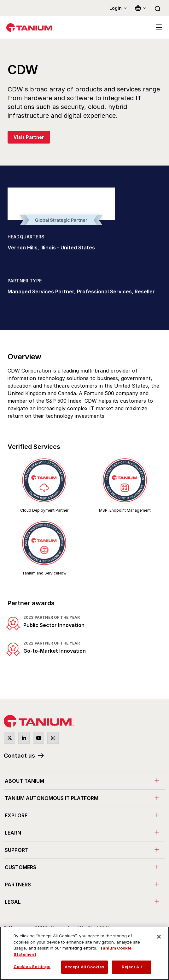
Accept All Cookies (84, 967)
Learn (13, 833)
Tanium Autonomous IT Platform (52, 798)
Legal (13, 902)
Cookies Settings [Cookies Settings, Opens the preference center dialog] (32, 966)
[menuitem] (84, 781)
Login (116, 8)
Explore (16, 815)
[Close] (159, 937)
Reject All (132, 967)
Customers (20, 867)
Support (17, 850)
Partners (18, 885)
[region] (84, 953)
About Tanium (24, 781)
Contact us (19, 756)
